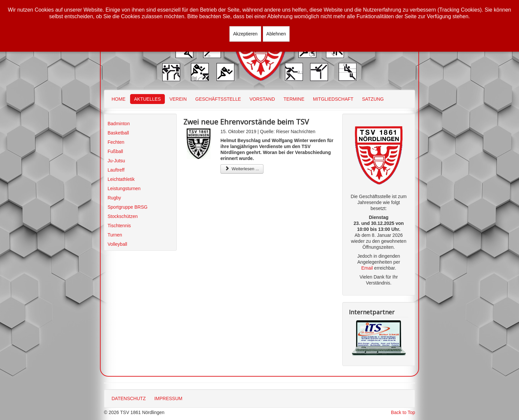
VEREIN (178, 99)
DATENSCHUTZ (129, 398)
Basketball (118, 133)
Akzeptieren (245, 34)
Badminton (119, 124)
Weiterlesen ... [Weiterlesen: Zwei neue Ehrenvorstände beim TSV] (242, 169)
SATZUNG (373, 99)
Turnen (115, 235)
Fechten (116, 142)
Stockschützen (123, 216)
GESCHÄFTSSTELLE (218, 99)
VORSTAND (262, 99)
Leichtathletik (121, 179)
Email (367, 268)
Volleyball (117, 244)
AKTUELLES (147, 99)
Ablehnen (276, 34)
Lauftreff (116, 170)
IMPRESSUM (168, 398)
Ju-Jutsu (116, 161)
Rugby (114, 198)
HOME (118, 99)
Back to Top (403, 412)
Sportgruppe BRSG (128, 207)
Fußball (115, 151)
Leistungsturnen (124, 188)
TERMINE (294, 99)
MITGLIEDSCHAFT (333, 99)
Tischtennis (119, 226)
